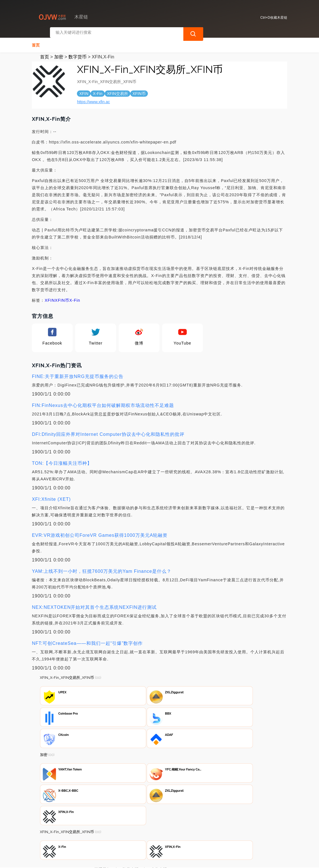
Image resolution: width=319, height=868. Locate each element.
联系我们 (102, 837)
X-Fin (75, 297)
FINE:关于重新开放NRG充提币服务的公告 (77, 373)
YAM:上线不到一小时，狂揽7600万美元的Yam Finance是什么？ (102, 568)
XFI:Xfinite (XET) (51, 496)
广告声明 (159, 837)
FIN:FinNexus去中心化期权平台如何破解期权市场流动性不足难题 (103, 402)
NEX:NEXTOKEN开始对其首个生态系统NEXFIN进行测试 (94, 604)
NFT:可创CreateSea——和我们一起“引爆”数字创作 (87, 640)
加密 (59, 53)
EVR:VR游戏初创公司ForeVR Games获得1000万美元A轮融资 (100, 532)
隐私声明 (131, 837)
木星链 (128, 859)
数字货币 (77, 53)
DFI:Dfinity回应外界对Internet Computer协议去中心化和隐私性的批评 (108, 431)
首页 (36, 41)
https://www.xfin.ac (93, 98)
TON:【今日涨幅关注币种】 (62, 460)
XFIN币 (62, 297)
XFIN (50, 297)
